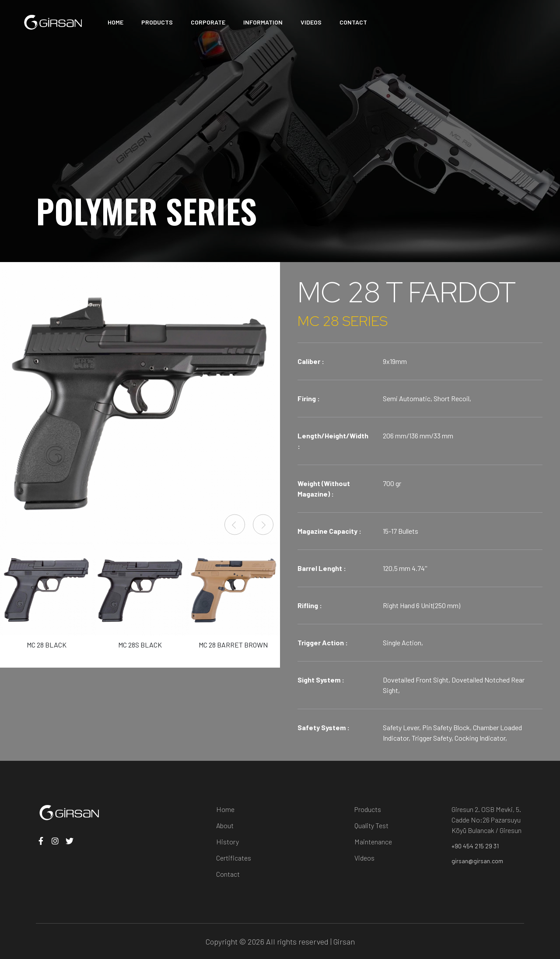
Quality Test (371, 825)
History (227, 842)
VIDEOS (311, 22)
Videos (364, 858)
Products (368, 809)
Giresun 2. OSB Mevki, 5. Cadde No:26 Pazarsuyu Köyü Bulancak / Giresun (486, 820)
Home (225, 809)
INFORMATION (263, 22)
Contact (228, 874)
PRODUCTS (157, 22)
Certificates (234, 858)
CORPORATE (208, 22)
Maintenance (373, 842)
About (225, 825)
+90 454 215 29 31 (475, 846)
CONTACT (353, 22)
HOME (115, 22)
